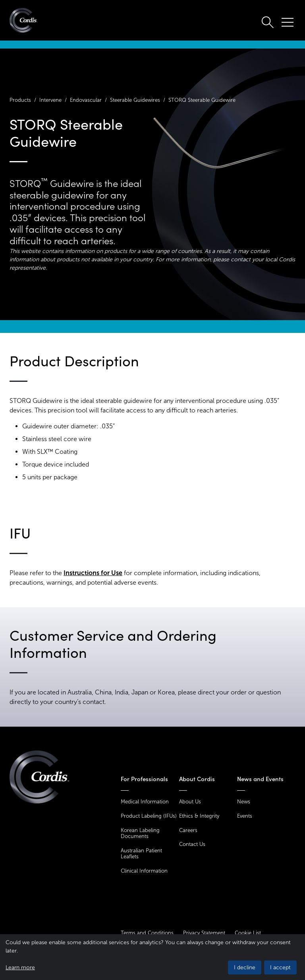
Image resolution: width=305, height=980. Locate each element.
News (244, 802)
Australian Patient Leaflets (141, 854)
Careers (188, 830)
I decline (245, 967)
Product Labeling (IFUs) (149, 816)
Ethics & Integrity (199, 816)
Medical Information (145, 802)
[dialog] (152, 957)
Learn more (20, 967)
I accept (280, 967)
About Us (190, 802)
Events (245, 816)
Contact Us (192, 844)
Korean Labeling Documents (140, 833)
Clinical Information (144, 871)
